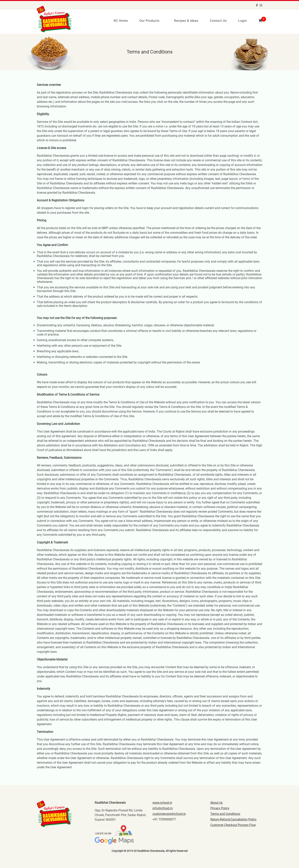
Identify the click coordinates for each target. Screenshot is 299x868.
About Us (216, 802)
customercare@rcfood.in (169, 813)
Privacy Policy (220, 808)
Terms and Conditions (225, 813)
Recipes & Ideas (186, 20)
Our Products (149, 20)
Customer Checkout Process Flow (233, 824)
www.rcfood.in (162, 802)
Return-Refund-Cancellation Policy (233, 819)
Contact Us (218, 20)
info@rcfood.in (163, 808)
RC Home (121, 20)
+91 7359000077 (164, 819)
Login (243, 20)
